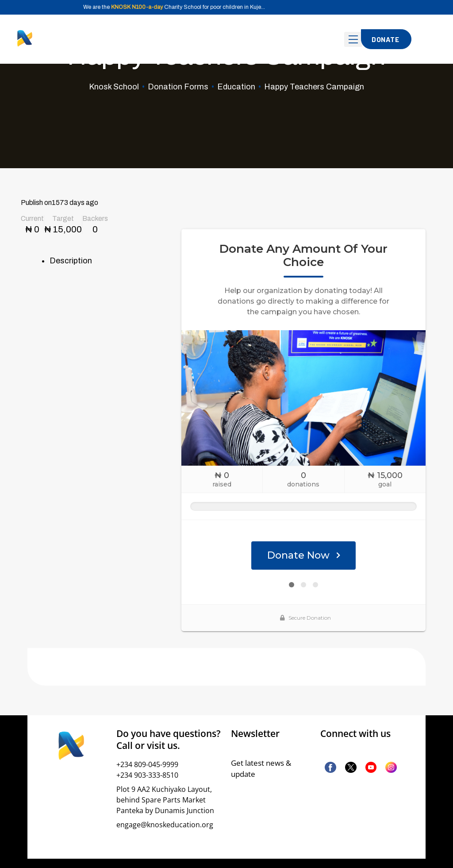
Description (71, 261)
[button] (386, 39)
